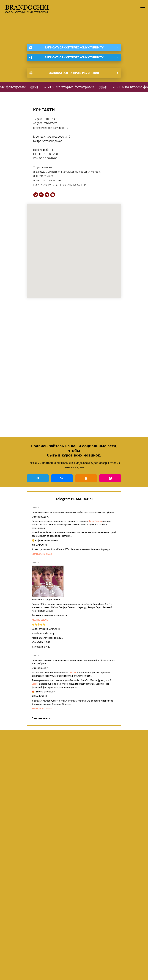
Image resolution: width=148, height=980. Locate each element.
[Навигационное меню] (143, 9)
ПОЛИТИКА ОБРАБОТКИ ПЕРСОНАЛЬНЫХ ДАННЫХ (60, 185)
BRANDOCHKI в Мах (42, 554)
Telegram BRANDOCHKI (74, 499)
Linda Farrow (96, 521)
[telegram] (47, 195)
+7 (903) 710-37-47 (45, 123)
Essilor (35, 684)
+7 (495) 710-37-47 (45, 119)
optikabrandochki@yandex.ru (51, 128)
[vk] (41, 195)
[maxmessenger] (36, 195)
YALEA (73, 673)
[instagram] (53, 195)
